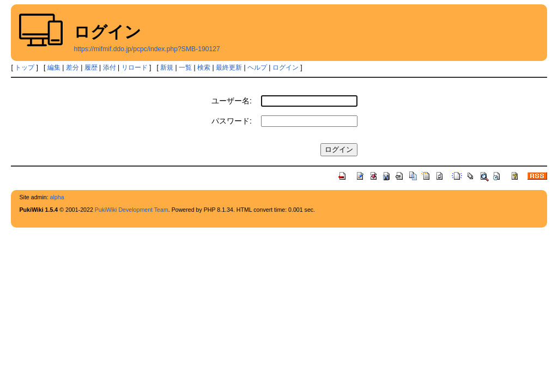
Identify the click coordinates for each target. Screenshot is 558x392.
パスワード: (232, 121)
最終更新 (229, 68)
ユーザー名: (232, 101)
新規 (167, 68)
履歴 (91, 68)
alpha (57, 197)
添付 (110, 68)
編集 (54, 68)
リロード (135, 68)
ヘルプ (257, 68)
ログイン (286, 68)
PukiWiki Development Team (132, 210)
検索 (204, 68)
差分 (72, 68)
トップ (25, 68)
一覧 (185, 68)
